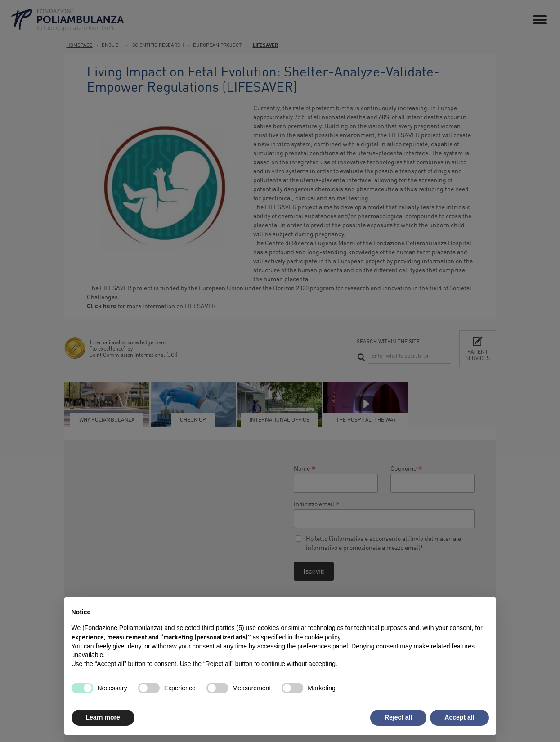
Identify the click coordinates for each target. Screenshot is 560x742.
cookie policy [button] (322, 637)
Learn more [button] (103, 717)
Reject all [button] (398, 717)
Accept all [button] (459, 717)
